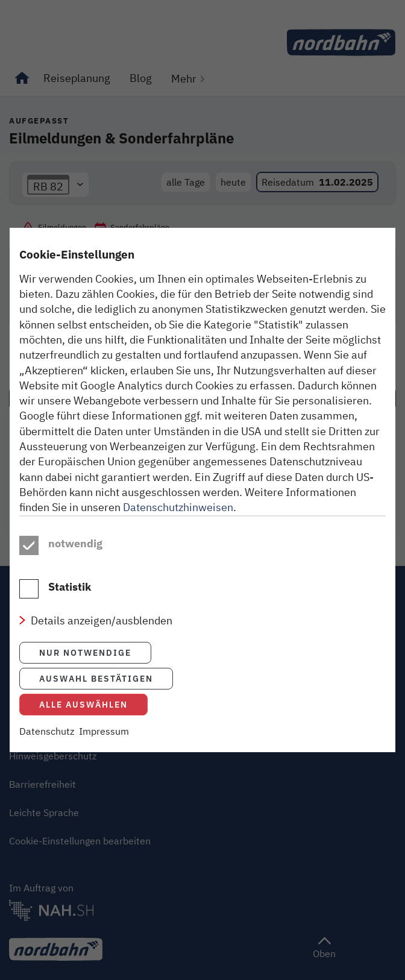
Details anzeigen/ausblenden (102, 620)
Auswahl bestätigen (96, 678)
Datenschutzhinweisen (178, 507)
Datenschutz (47, 731)
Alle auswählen (83, 704)
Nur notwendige (85, 652)
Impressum (104, 731)
